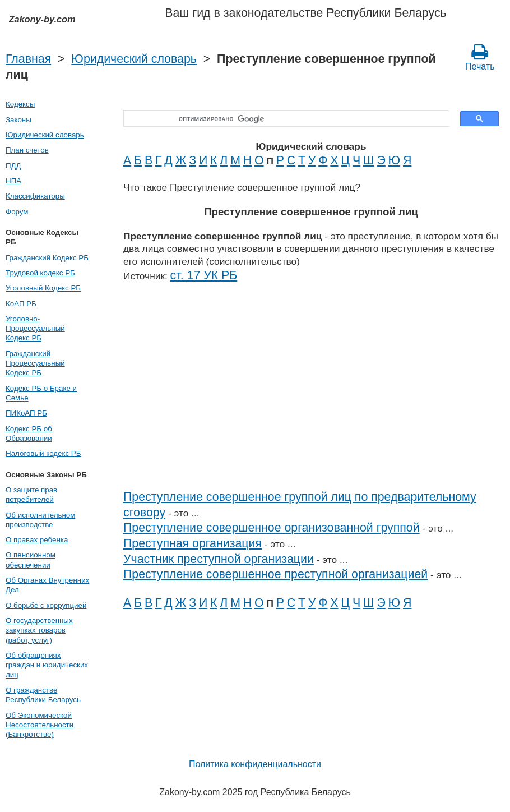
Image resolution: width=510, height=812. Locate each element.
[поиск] (282, 119)
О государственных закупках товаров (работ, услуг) (39, 630)
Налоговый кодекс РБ (43, 453)
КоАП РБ (21, 304)
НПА (13, 181)
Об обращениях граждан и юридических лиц (47, 665)
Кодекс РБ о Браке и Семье (41, 393)
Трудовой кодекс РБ (40, 273)
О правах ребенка (37, 540)
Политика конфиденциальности (255, 764)
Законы (18, 120)
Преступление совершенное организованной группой (272, 528)
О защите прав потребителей (31, 495)
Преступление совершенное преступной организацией (275, 574)
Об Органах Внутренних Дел (47, 585)
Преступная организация (193, 543)
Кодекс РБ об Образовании (29, 433)
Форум (17, 212)
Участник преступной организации (219, 559)
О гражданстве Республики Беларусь (43, 695)
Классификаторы (35, 196)
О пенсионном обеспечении (31, 560)
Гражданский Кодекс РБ (47, 258)
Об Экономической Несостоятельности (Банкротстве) (40, 725)
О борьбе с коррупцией (46, 605)
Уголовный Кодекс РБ (43, 288)
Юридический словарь (134, 59)
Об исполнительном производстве (40, 520)
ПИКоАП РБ (26, 413)
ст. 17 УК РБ (204, 275)
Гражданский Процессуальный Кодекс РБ (35, 363)
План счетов (27, 150)
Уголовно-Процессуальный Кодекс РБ (35, 329)
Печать (480, 57)
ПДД (13, 166)
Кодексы (20, 104)
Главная (28, 59)
